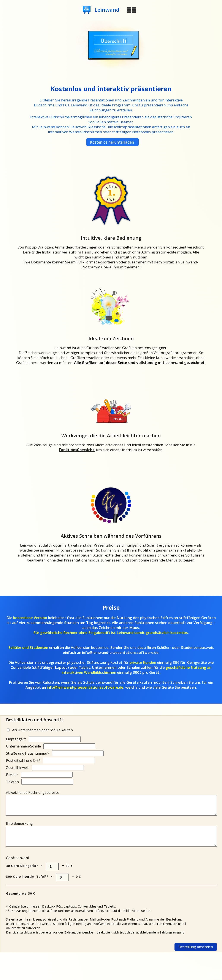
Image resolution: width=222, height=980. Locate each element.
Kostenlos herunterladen (112, 142)
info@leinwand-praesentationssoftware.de (85, 687)
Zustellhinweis (18, 768)
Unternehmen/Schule (23, 746)
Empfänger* (16, 739)
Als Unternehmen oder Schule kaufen (42, 730)
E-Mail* (12, 775)
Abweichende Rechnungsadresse (33, 792)
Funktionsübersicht (76, 450)
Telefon (12, 782)
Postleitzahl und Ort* (23, 760)
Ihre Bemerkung (19, 827)
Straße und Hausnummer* (28, 753)
